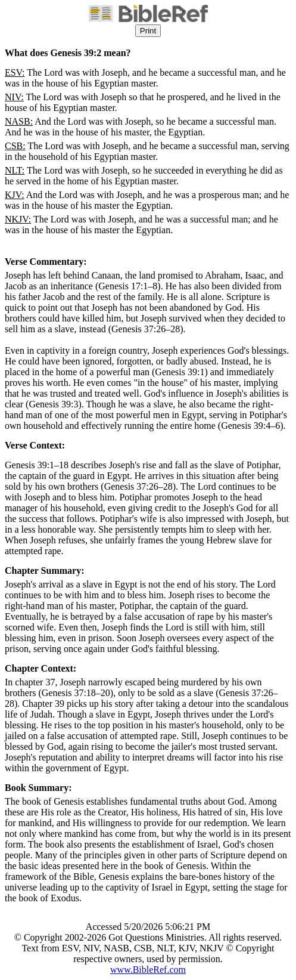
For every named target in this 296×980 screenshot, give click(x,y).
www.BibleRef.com (148, 970)
